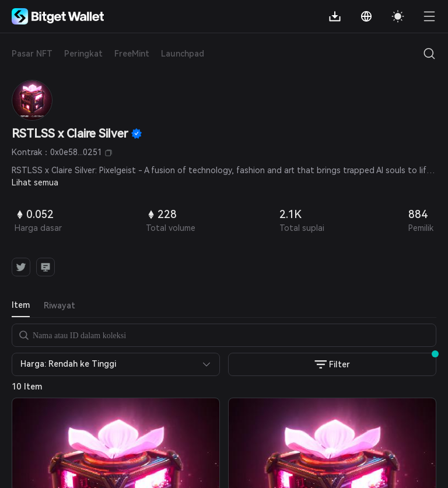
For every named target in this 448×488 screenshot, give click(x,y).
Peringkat (83, 54)
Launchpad (183, 54)
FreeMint (132, 54)
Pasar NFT (32, 54)
